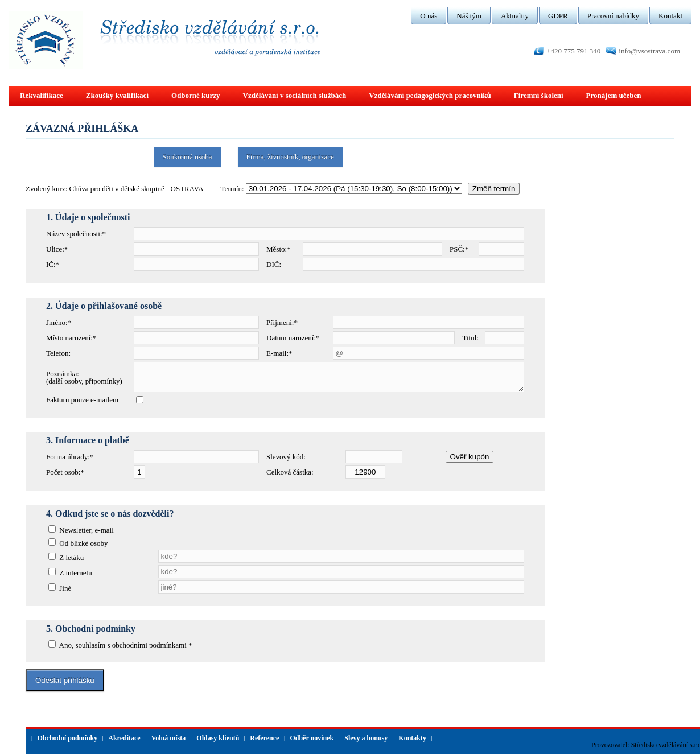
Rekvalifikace (42, 95)
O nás (429, 16)
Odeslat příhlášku (65, 680)
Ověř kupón (470, 457)
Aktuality (515, 16)
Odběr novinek (312, 738)
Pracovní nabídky (613, 16)
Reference (264, 738)
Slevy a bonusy (366, 738)
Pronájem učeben (614, 95)
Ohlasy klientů (218, 738)
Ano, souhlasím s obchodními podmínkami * (125, 645)
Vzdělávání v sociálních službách (295, 95)
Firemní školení (539, 95)
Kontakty (412, 738)
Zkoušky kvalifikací (117, 95)
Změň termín (494, 189)
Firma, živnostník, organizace (290, 157)
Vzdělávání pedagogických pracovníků (430, 95)
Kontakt (670, 16)
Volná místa (169, 738)
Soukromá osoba (188, 157)
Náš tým (469, 16)
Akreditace (124, 738)
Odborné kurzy (196, 95)
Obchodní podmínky (68, 738)
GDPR (558, 16)
